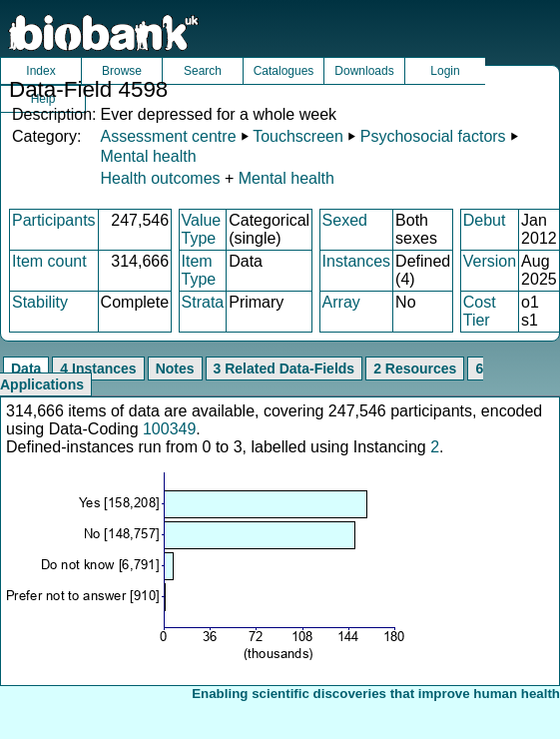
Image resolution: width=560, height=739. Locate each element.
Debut (485, 220)
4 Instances (98, 369)
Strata (203, 302)
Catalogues (284, 71)
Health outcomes (160, 178)
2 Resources (415, 369)
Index (40, 71)
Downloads (364, 71)
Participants (54, 220)
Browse (122, 71)
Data (26, 369)
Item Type (199, 270)
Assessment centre (168, 136)
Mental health (148, 156)
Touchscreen (298, 136)
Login (445, 71)
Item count (49, 261)
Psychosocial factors (433, 136)
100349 (169, 429)
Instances (356, 261)
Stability (40, 302)
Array (341, 302)
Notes (175, 369)
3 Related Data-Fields (284, 369)
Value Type (202, 229)
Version (490, 261)
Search (203, 71)
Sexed (345, 220)
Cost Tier (480, 311)
